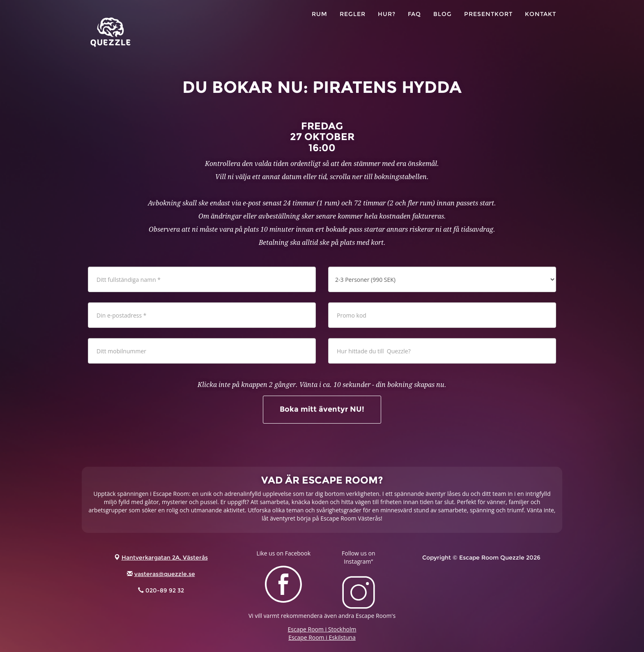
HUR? (387, 21)
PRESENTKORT (488, 21)
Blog (443, 21)
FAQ (414, 21)
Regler (353, 21)
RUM (320, 21)
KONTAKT (540, 21)
